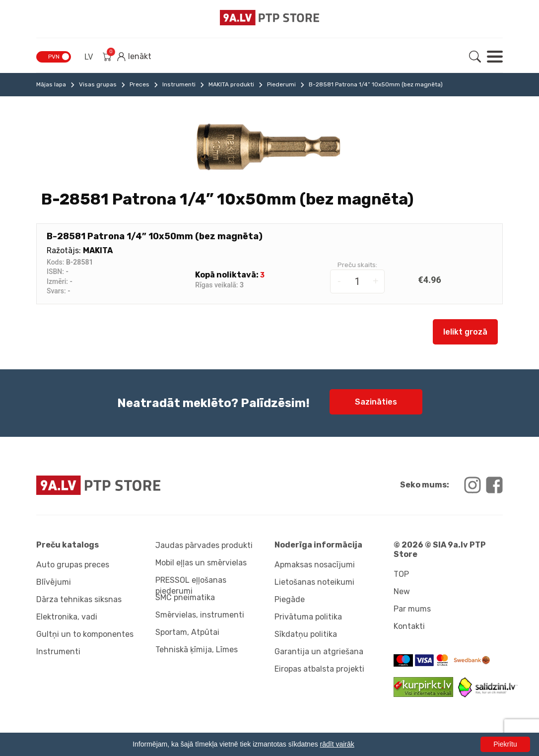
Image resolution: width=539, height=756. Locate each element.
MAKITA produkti (231, 84)
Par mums (412, 609)
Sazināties (376, 402)
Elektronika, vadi (67, 617)
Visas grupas (98, 84)
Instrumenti (179, 84)
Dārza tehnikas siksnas (79, 599)
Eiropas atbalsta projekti (319, 669)
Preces (139, 84)
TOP (401, 574)
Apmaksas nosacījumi (315, 565)
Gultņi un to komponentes (85, 634)
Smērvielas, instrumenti (200, 615)
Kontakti (409, 626)
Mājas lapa (51, 84)
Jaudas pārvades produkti (204, 545)
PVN (54, 57)
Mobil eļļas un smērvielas (201, 563)
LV (89, 57)
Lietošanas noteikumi (314, 582)
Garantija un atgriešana (319, 652)
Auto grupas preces (73, 565)
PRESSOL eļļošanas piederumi (191, 584)
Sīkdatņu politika (306, 634)
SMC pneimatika (185, 597)
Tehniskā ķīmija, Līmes (197, 650)
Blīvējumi (54, 582)
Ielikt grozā (465, 332)
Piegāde (290, 599)
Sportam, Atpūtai (187, 632)
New (402, 591)
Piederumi (281, 84)
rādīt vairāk (337, 744)
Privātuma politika (308, 617)
